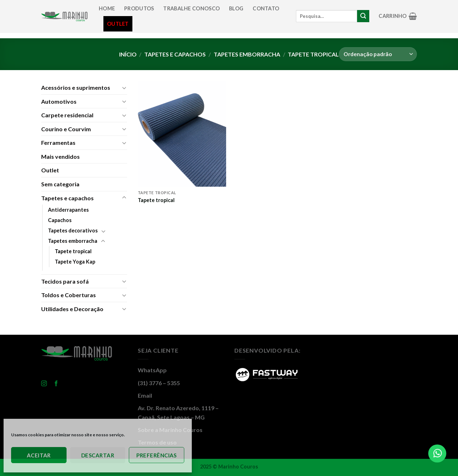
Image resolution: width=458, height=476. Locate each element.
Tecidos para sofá (65, 281)
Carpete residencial (67, 115)
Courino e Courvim (66, 129)
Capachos (60, 220)
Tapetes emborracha (247, 54)
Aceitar (39, 455)
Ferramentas (58, 143)
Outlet (118, 24)
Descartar (98, 455)
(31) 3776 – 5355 (159, 383)
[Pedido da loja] (378, 54)
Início (128, 54)
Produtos (139, 8)
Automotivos (59, 101)
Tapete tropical (73, 251)
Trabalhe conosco (191, 8)
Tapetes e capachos (175, 54)
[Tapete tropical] (182, 134)
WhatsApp (152, 370)
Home (107, 8)
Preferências (156, 455)
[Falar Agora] (437, 453)
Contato (266, 8)
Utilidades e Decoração (72, 309)
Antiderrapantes (68, 210)
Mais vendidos (60, 156)
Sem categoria (60, 184)
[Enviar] (363, 16)
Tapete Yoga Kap (75, 262)
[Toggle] (124, 88)
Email (145, 395)
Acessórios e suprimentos (76, 87)
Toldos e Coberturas (69, 295)
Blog (236, 8)
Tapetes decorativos (73, 230)
